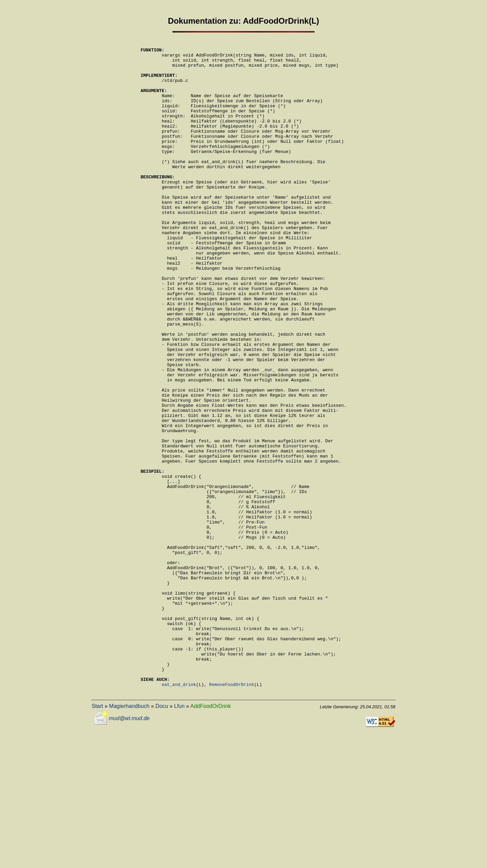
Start (97, 836)
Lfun (179, 836)
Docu (162, 836)
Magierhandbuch (129, 836)
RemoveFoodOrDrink (232, 813)
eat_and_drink (179, 813)
